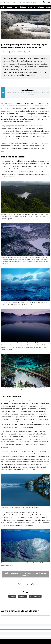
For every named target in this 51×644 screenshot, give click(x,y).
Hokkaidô (23, 596)
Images (5, 52)
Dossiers (32, 7)
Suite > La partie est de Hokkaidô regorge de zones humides (25, 574)
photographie (35, 596)
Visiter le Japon (7, 7)
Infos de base (21, 7)
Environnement (17, 52)
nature (12, 596)
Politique (41, 7)
